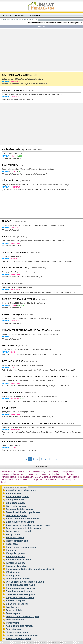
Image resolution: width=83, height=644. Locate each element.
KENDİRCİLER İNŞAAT (13, 314)
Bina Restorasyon (15, 503)
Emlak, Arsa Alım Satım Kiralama (23, 519)
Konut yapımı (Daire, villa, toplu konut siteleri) (30, 569)
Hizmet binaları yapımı (18, 541)
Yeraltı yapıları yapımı (17, 632)
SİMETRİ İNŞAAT (10, 408)
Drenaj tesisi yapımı (16, 516)
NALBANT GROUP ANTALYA (15, 90)
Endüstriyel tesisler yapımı (20, 522)
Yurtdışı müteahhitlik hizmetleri (22, 635)
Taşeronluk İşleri (15, 610)
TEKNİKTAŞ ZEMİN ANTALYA (15, 252)
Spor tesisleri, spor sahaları (20, 588)
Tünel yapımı (13, 623)
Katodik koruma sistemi (18, 560)
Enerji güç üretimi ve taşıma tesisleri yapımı (29, 525)
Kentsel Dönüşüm (15, 563)
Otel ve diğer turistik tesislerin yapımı (26, 582)
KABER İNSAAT (9, 237)
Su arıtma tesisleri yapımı (19, 591)
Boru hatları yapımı (16, 506)
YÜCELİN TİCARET (11, 181)
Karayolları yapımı (15, 553)
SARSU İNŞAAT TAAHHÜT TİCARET (19, 299)
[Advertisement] (41, 51)
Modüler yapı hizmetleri (18, 579)
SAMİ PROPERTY (10, 165)
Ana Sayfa (7, 15)
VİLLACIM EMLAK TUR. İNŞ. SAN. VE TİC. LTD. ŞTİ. (26, 330)
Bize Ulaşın (35, 15)
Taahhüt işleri (13, 607)
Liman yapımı (13, 575)
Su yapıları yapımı (15, 601)
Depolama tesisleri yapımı (20, 509)
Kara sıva (11, 550)
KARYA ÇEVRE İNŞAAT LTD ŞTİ (17, 268)
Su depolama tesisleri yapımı (21, 594)
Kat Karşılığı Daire (15, 557)
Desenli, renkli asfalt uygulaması (23, 512)
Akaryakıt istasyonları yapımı (21, 490)
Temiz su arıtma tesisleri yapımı (22, 616)
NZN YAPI (7, 283)
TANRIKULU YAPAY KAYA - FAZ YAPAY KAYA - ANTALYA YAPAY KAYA (34, 377)
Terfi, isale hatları (15, 620)
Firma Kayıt (20, 15)
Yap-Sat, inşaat (14, 629)
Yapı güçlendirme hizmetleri (21, 626)
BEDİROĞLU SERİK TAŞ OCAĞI (17, 149)
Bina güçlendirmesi (16, 500)
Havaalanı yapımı (15, 538)
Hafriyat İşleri (13, 534)
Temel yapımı (13, 613)
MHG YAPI (7, 221)
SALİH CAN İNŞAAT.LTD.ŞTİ (15, 75)
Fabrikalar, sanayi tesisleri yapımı (23, 528)
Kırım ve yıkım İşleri (16, 566)
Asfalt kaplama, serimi (18, 497)
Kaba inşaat (12, 544)
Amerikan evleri (14, 493)
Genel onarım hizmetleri (18, 531)
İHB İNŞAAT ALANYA (12, 441)
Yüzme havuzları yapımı (18, 639)
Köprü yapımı (13, 572)
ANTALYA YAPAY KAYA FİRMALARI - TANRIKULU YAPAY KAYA (31, 423)
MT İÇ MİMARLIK (10, 346)
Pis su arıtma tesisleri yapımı (21, 585)
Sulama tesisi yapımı (17, 604)
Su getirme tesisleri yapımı (20, 598)
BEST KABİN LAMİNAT (13, 361)
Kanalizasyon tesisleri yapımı (21, 547)
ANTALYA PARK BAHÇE (13, 392)
